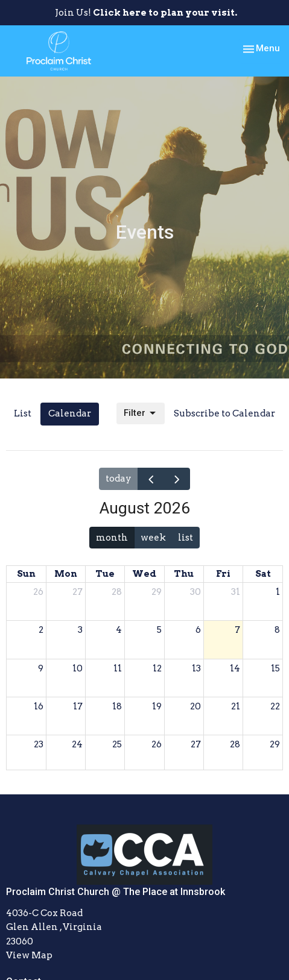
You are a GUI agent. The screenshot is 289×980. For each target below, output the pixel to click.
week (153, 538)
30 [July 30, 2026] (195, 592)
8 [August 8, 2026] (277, 630)
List (23, 413)
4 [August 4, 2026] (119, 630)
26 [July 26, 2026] (38, 592)
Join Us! (146, 13)
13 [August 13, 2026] (196, 668)
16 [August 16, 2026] (39, 706)
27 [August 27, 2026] (196, 744)
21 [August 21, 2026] (236, 706)
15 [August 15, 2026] (275, 668)
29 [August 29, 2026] (275, 744)
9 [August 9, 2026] (41, 668)
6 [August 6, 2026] (198, 630)
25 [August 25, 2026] (117, 744)
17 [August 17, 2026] (78, 706)
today (119, 479)
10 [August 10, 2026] (78, 668)
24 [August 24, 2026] (77, 744)
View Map (29, 955)
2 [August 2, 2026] (41, 630)
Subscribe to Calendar (224, 413)
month (112, 538)
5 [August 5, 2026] (159, 630)
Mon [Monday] (66, 574)
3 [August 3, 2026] (80, 630)
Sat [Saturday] (263, 574)
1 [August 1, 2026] (278, 592)
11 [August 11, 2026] (118, 668)
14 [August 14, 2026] (235, 668)
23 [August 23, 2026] (39, 744)
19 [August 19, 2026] (157, 706)
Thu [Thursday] (184, 574)
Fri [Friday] (223, 574)
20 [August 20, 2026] (195, 706)
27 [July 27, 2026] (78, 592)
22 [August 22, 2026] (275, 706)
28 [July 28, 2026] (117, 592)
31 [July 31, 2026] (236, 592)
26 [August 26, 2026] (157, 744)
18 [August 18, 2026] (117, 706)
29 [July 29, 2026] (157, 592)
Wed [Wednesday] (144, 574)
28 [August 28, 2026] (235, 744)
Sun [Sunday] (26, 574)
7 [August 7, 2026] (237, 630)
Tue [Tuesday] (105, 574)
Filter (141, 413)
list (186, 538)
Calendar (70, 413)
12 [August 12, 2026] (157, 668)
